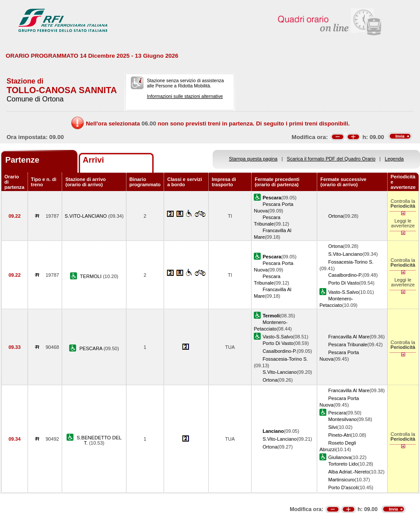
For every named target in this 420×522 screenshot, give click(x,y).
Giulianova (339, 457)
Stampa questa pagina (253, 159)
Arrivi (93, 160)
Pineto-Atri (339, 435)
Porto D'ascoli (343, 487)
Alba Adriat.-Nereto (349, 472)
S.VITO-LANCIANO (87, 216)
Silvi (332, 427)
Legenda (394, 159)
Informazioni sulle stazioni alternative (185, 96)
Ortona (336, 216)
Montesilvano (342, 419)
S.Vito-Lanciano (345, 254)
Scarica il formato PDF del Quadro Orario (331, 159)
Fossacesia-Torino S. (351, 262)
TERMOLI (91, 276)
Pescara (337, 413)
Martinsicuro (341, 480)
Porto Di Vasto (344, 283)
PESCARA (91, 348)
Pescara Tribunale (348, 345)
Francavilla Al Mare (349, 337)
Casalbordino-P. (345, 275)
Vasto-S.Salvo (343, 292)
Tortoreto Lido (343, 464)
